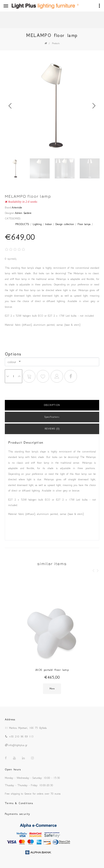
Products (56, 43)
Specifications (52, 417)
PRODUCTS (22, 224)
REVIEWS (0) (52, 429)
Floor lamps (84, 224)
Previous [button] (10, 106)
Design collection (65, 224)
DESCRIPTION (52, 405)
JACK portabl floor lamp (52, 670)
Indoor (48, 224)
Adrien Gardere (23, 213)
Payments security (18, 814)
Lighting (37, 224)
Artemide (17, 207)
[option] (52, 106)
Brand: (8, 207)
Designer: (10, 213)
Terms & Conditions (19, 803)
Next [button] (94, 106)
